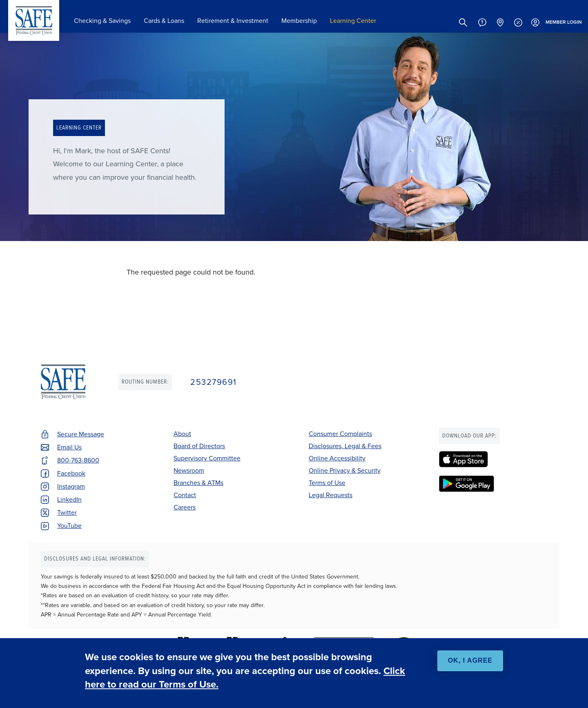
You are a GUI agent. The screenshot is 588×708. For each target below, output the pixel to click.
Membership (299, 21)
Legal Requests (331, 495)
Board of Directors (199, 446)
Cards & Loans (164, 21)
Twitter (67, 513)
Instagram (71, 486)
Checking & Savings (102, 21)
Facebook (71, 473)
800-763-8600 (78, 460)
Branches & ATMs (198, 483)
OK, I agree (470, 660)
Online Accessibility (337, 458)
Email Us (69, 447)
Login (556, 22)
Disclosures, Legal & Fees (345, 446)
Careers (185, 507)
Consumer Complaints (340, 434)
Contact (185, 495)
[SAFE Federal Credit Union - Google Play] (493, 484)
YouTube (69, 526)
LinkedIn (69, 499)
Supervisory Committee (207, 458)
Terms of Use (327, 483)
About (182, 434)
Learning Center (353, 21)
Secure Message (81, 434)
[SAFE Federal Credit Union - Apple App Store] (493, 459)
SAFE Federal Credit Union (34, 20)
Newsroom (189, 470)
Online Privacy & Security (345, 470)
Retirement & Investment (233, 21)
